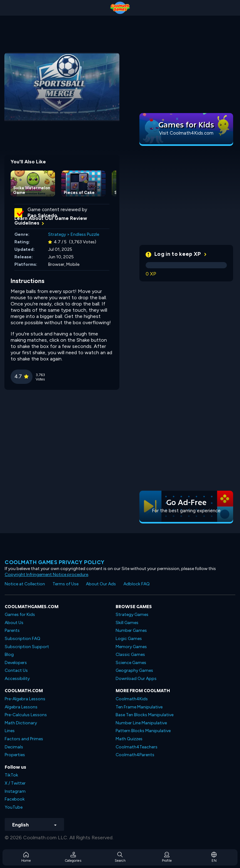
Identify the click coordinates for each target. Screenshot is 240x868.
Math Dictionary (21, 723)
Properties (15, 755)
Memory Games (131, 647)
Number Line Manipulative (141, 723)
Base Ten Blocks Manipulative (145, 715)
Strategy (57, 234)
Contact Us (16, 670)
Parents (12, 630)
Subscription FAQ (22, 639)
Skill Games (127, 623)
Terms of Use (65, 584)
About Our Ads (101, 584)
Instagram (15, 791)
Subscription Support (27, 647)
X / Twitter (15, 783)
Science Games (131, 663)
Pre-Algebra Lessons (25, 699)
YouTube (14, 807)
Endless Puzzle (85, 234)
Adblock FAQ (137, 584)
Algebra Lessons (21, 707)
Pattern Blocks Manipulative (143, 731)
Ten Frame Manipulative (139, 707)
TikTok (11, 775)
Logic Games (129, 639)
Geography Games (134, 670)
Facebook (15, 799)
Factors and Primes (24, 739)
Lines (10, 731)
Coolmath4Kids (132, 699)
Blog (9, 655)
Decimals (14, 747)
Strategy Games (132, 615)
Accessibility (17, 679)
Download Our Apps (136, 679)
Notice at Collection (25, 584)
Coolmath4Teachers (137, 747)
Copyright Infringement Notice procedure (46, 575)
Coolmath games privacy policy (55, 562)
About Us (14, 623)
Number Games (131, 630)
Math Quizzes (129, 739)
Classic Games (130, 655)
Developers (16, 663)
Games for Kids (20, 615)
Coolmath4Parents (135, 755)
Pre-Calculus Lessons (26, 715)
